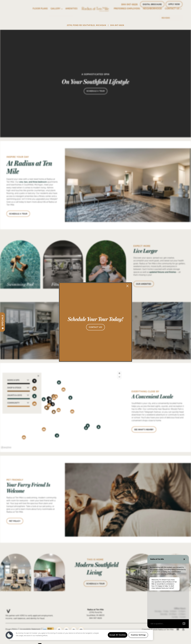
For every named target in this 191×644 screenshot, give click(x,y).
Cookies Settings (138, 635)
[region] (81, 635)
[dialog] (95, 322)
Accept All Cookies (118, 635)
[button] (95, 327)
